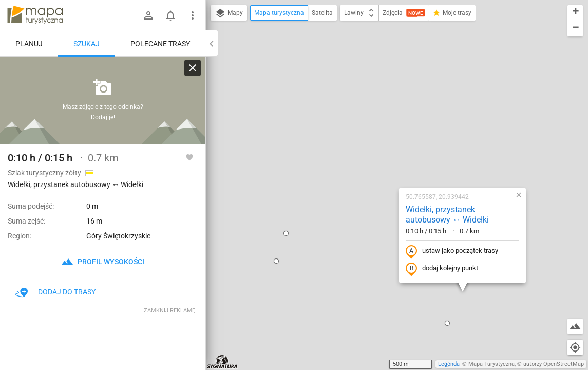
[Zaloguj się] (148, 15)
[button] (220, 122)
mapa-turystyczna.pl (35, 15)
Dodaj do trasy (55, 292)
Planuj (29, 44)
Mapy (229, 13)
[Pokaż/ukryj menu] (193, 15)
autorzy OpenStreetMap (554, 364)
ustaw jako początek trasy (386, 140)
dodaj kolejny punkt (376, 158)
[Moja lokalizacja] (575, 347)
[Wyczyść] (193, 68)
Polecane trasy (160, 44)
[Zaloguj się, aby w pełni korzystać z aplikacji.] (189, 157)
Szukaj (87, 44)
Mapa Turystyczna (491, 364)
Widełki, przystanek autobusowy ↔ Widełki (381, 104)
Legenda (449, 364)
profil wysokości (103, 262)
